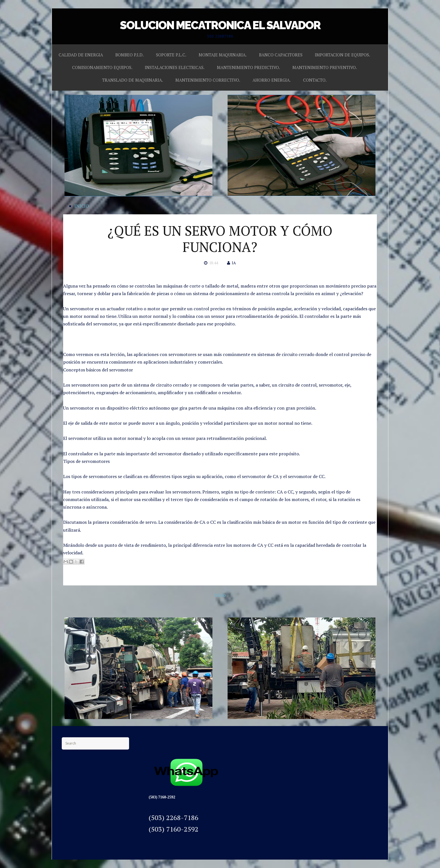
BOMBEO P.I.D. (130, 55)
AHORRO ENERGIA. (272, 80)
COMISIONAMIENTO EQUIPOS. (102, 67)
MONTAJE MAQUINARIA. (223, 55)
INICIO (82, 206)
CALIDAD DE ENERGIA (81, 55)
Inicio (220, 595)
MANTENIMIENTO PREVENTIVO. (325, 67)
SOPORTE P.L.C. (171, 55)
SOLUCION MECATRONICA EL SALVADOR (220, 25)
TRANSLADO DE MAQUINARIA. (133, 80)
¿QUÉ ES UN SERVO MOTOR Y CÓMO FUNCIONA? (220, 239)
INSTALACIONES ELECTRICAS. (175, 67)
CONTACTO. (315, 80)
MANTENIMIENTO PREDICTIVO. (248, 67)
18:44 (214, 263)
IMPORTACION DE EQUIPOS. (342, 55)
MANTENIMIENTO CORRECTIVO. (208, 80)
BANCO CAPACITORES (281, 55)
